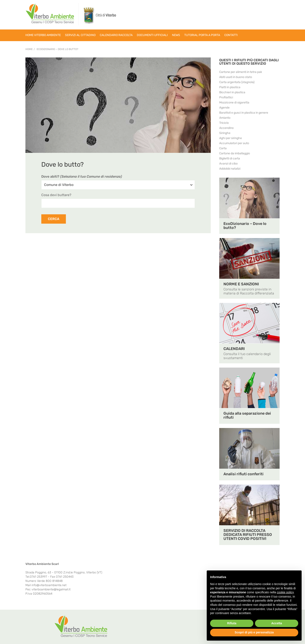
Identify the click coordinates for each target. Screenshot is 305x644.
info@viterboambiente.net (49, 585)
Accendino (226, 128)
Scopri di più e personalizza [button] (254, 632)
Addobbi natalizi (230, 169)
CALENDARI (234, 349)
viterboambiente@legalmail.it (51, 589)
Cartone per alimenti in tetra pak (241, 72)
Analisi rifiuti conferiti (243, 474)
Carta (223, 148)
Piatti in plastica (230, 87)
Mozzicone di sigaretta (234, 102)
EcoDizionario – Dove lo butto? (57, 49)
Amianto (225, 118)
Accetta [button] (277, 623)
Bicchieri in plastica (232, 92)
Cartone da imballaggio (235, 153)
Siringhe (225, 133)
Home (29, 49)
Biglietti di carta (230, 158)
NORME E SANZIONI (241, 284)
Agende (224, 108)
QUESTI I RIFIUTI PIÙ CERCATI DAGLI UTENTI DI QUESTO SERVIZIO (249, 62)
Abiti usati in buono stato (236, 77)
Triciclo (224, 123)
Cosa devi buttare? (56, 195)
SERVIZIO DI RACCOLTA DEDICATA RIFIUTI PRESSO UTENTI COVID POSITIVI (248, 535)
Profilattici (226, 97)
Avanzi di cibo (228, 164)
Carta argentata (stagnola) (237, 82)
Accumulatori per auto (234, 143)
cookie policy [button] (285, 592)
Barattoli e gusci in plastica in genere (244, 113)
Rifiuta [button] (232, 623)
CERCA (54, 219)
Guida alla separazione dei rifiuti (247, 415)
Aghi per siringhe (231, 138)
